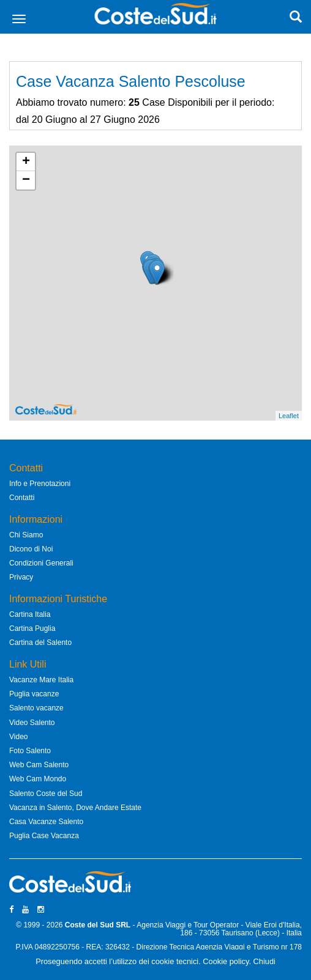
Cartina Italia (30, 614)
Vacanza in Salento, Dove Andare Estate (75, 808)
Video (18, 737)
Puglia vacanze (34, 694)
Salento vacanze (36, 708)
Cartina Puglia (32, 628)
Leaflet (289, 416)
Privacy (21, 577)
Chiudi (264, 961)
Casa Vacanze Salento (46, 822)
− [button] (26, 180)
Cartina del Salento (40, 643)
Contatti (22, 498)
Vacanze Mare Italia (41, 680)
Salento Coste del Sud (46, 794)
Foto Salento (30, 751)
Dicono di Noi (31, 549)
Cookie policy (226, 961)
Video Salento (32, 723)
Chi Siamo (26, 535)
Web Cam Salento (39, 765)
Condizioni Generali (41, 563)
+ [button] (26, 162)
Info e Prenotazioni (40, 484)
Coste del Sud (89, 925)
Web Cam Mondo (38, 779)
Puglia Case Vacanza (44, 836)
